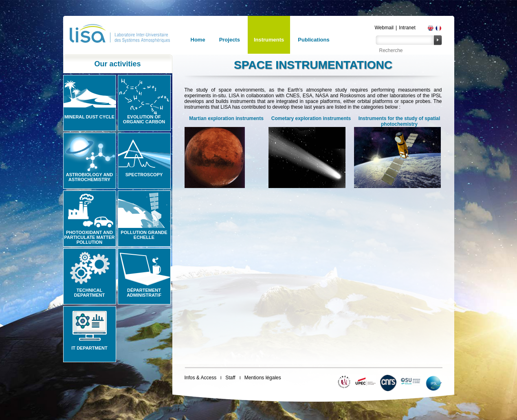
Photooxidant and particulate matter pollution (89, 237)
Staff (230, 378)
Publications (313, 40)
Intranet (407, 28)
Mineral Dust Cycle (89, 117)
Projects (230, 40)
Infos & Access (201, 378)
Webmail (384, 28)
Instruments (269, 40)
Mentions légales (263, 378)
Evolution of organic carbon (144, 119)
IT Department (89, 348)
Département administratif (144, 293)
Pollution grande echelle (144, 235)
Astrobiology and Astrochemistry (90, 177)
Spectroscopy (144, 175)
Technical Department (90, 293)
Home (198, 40)
